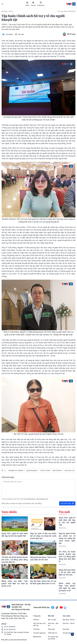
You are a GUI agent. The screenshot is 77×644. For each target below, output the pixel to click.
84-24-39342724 (10, 629)
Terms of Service (41, 499)
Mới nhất (51, 616)
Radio (27, 4)
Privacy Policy (31, 499)
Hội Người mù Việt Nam (16, 470)
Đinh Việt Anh (57, 470)
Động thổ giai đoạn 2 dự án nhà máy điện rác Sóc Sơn (67, 572)
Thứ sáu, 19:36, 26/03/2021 (66, 11)
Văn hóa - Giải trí (69, 623)
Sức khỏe (66, 629)
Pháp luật (51, 629)
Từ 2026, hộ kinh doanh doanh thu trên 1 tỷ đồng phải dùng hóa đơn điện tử (67, 556)
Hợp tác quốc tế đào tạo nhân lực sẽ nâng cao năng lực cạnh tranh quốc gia (67, 538)
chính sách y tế (69, 470)
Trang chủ (37, 616)
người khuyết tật (32, 470)
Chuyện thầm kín (68, 633)
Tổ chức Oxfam (45, 470)
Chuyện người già (39, 633)
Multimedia (41, 4)
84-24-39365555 (10, 627)
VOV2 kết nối (52, 633)
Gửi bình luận (67, 503)
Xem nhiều (66, 616)
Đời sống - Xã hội (7, 11)
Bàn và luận (52, 620)
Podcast (33, 4)
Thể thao (36, 629)
